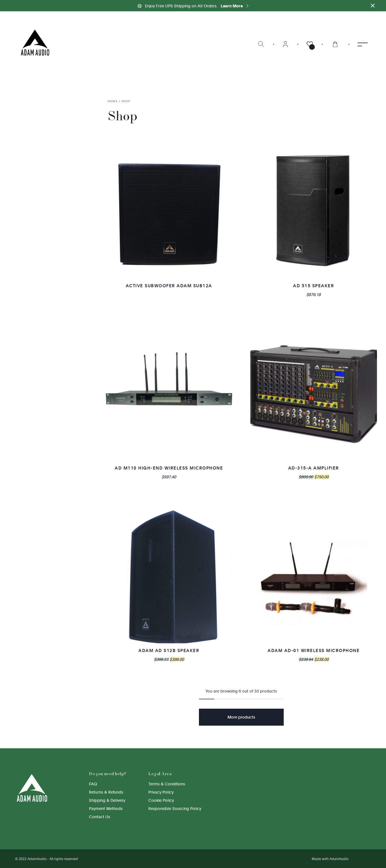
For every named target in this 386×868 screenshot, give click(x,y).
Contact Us (100, 817)
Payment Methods (106, 808)
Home (113, 101)
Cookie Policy (161, 800)
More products (241, 717)
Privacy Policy (161, 792)
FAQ (93, 784)
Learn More (235, 6)
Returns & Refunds (106, 792)
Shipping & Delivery (107, 800)
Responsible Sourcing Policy (175, 808)
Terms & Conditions (167, 784)
